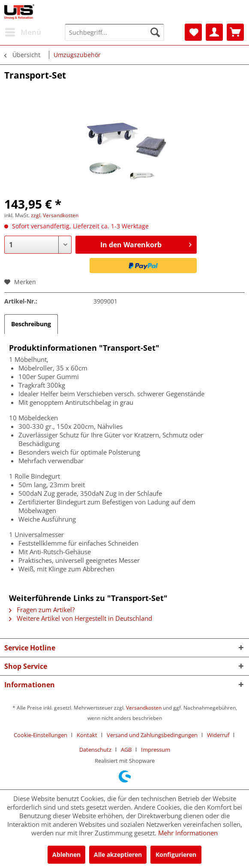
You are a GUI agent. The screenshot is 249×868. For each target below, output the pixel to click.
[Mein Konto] (214, 32)
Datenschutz (95, 750)
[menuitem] (23, 32)
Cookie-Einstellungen (40, 735)
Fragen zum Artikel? (42, 610)
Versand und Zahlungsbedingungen (152, 735)
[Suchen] (155, 32)
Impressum (156, 750)
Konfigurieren (176, 854)
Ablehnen (66, 854)
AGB (126, 750)
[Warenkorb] (235, 32)
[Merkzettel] (193, 32)
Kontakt (87, 735)
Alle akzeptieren (118, 854)
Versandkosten (144, 708)
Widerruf (218, 735)
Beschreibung (31, 324)
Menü (23, 31)
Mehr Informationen (188, 833)
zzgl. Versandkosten (55, 215)
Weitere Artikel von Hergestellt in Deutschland (81, 618)
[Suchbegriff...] (114, 32)
